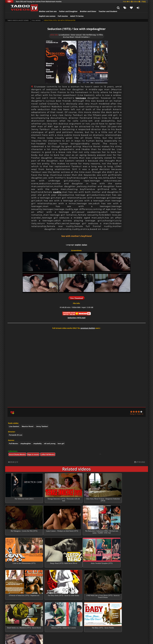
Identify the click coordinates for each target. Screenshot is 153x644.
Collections (76, 611)
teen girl (61, 438)
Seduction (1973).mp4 (76, 312)
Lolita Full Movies (48, 448)
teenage (81, 92)
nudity (57, 186)
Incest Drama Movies (17, 448)
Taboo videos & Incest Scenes (19, 14)
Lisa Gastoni (14, 420)
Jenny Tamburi (42, 420)
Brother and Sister (85, 5)
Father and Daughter (65, 5)
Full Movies (38, 14)
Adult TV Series (74, 10)
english (78, 239)
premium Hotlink (88, 322)
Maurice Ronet (28, 420)
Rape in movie (33, 448)
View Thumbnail (76, 292)
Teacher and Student (105, 5)
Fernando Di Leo (16, 429)
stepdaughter (26, 438)
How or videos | (134, 1)
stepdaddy (38, 438)
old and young (50, 438)
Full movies (60, 10)
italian (84, 239)
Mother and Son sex (45, 5)
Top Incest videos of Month (77, 604)
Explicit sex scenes (44, 10)
